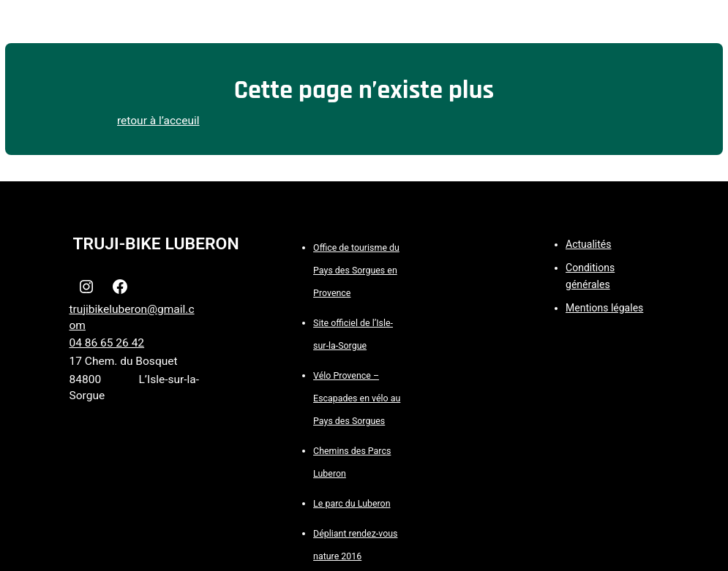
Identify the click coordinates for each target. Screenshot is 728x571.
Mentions (588, 308)
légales (627, 308)
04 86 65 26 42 (107, 343)
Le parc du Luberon (352, 503)
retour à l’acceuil (158, 121)
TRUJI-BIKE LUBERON (156, 244)
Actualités (588, 244)
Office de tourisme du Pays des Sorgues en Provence (356, 270)
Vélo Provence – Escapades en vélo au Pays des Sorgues (357, 398)
